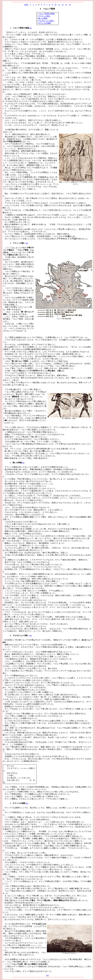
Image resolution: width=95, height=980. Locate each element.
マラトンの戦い (45, 16)
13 (66, 5)
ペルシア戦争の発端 (46, 14)
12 (63, 5)
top (30, 28)
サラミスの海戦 (45, 23)
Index (26, 5)
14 (70, 5)
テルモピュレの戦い (46, 21)
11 (59, 5)
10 (55, 5)
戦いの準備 (43, 18)
